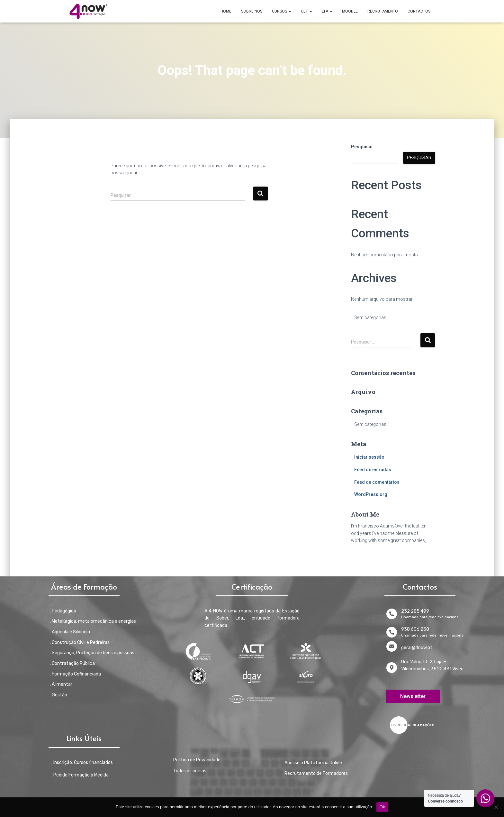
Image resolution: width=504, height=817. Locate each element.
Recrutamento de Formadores (316, 773)
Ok (382, 807)
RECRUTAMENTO (383, 11)
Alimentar (62, 684)
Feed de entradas (373, 470)
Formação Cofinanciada (76, 674)
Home (226, 11)
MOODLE (350, 11)
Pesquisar (362, 147)
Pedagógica (64, 611)
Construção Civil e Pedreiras (81, 643)
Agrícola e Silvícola (71, 632)
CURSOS (282, 11)
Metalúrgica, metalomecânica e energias (94, 621)
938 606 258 (415, 629)
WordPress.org (371, 494)
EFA (327, 11)
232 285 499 (415, 611)
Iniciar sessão (369, 457)
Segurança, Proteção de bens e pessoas (93, 653)
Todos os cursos (190, 771)
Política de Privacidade (197, 760)
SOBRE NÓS (252, 11)
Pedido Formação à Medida (81, 775)
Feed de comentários (377, 482)
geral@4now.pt (417, 648)
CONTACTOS (419, 11)
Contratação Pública (73, 663)
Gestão (59, 695)
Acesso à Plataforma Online (313, 763)
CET (306, 11)
